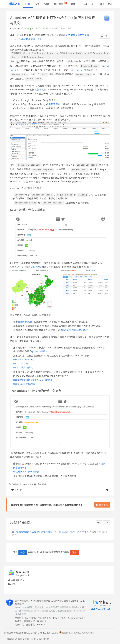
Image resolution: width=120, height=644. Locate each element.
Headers (77, 70)
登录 (110, 4)
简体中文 (19, 625)
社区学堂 (60, 4)
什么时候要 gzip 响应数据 (26, 471)
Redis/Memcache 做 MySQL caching (32, 380)
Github (74, 601)
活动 (85, 4)
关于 (17, 601)
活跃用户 (26, 601)
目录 (104, 36)
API (82, 601)
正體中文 (30, 625)
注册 (102, 4)
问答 (37, 4)
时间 (99, 522)
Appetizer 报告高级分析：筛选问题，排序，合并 (57, 532)
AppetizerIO (17, 28)
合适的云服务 (25, 322)
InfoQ (56, 618)
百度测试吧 (29, 621)
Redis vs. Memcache (24, 384)
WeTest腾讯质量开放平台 (38, 618)
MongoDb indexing (24, 359)
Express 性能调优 (39, 351)
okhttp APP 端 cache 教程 (74, 330)
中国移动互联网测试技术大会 (47, 601)
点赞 (106, 522)
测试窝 (18, 621)
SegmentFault (76, 618)
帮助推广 (19, 604)
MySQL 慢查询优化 (23, 367)
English (41, 625)
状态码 (38, 89)
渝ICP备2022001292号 (46, 633)
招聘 (47, 4)
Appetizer (18, 18)
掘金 (64, 618)
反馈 (66, 601)
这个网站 (37, 267)
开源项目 (73, 4)
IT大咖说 (41, 621)
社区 (28, 4)
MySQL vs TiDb (21, 363)
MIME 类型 (55, 104)
